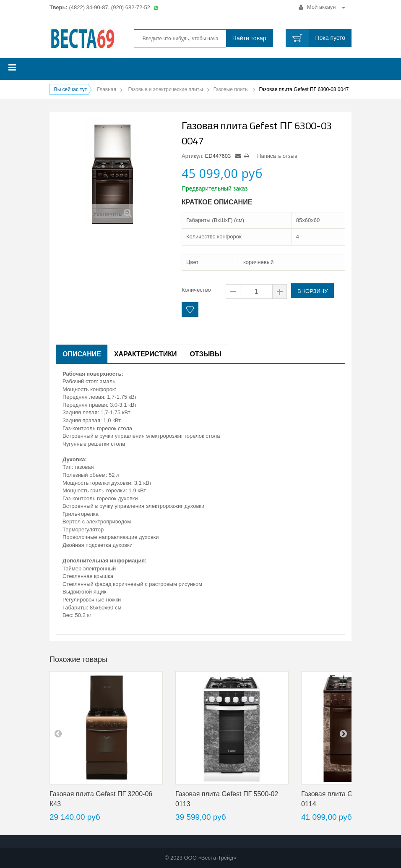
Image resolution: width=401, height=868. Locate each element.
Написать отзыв (277, 156)
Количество (196, 290)
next (343, 733)
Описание (82, 354)
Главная (107, 89)
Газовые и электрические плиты (165, 89)
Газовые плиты (231, 89)
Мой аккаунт (322, 7)
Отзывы (205, 354)
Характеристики (146, 354)
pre (58, 733)
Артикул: (193, 156)
